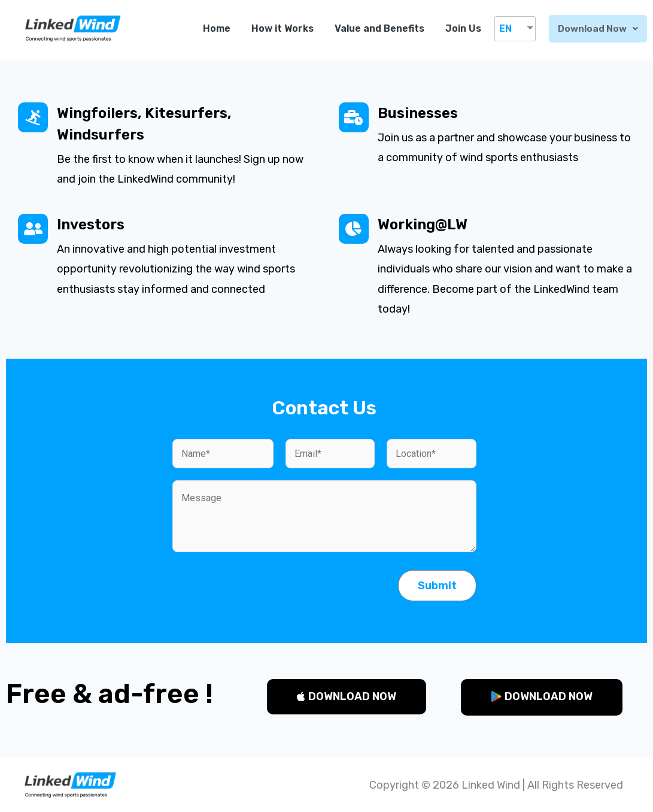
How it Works (285, 28)
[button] (347, 697)
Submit (437, 586)
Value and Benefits (382, 28)
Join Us (466, 28)
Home (219, 28)
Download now (599, 28)
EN (508, 28)
